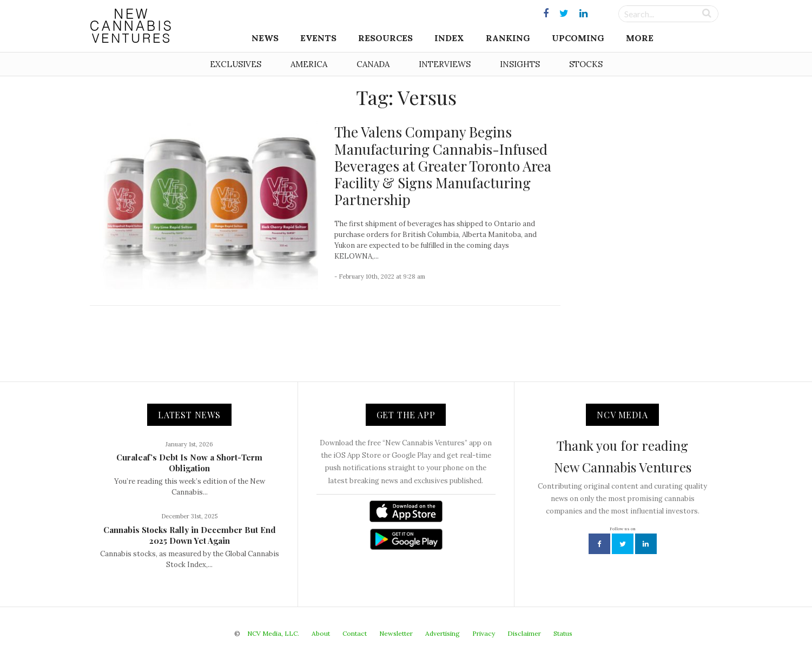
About (321, 633)
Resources (385, 38)
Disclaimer (524, 633)
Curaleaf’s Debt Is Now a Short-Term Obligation (189, 463)
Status (563, 633)
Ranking (508, 38)
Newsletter (396, 633)
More (640, 38)
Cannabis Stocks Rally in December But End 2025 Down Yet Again (190, 535)
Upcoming (578, 38)
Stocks (586, 64)
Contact (355, 633)
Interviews (445, 64)
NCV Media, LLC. (273, 633)
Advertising (443, 633)
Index (449, 38)
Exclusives (236, 64)
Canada (373, 64)
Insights (520, 64)
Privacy (484, 633)
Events (318, 38)
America (309, 64)
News (265, 38)
